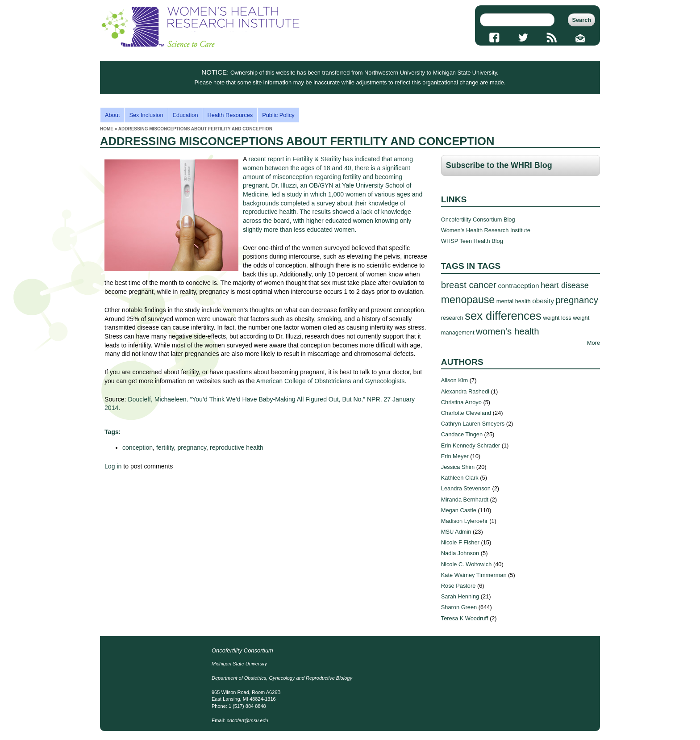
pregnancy (192, 447)
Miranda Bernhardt (465, 500)
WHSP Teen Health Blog (472, 241)
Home (107, 129)
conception (137, 447)
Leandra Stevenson (466, 488)
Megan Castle (459, 510)
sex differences (503, 316)
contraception (518, 286)
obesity (543, 301)
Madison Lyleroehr (465, 521)
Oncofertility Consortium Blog (478, 219)
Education (185, 115)
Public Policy (278, 115)
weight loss (557, 318)
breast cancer (469, 285)
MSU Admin (456, 532)
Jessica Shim (458, 467)
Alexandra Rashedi (465, 391)
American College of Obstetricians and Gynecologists (331, 381)
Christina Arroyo (461, 402)
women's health (508, 331)
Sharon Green (459, 607)
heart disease (565, 285)
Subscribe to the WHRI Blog (499, 165)
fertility (165, 447)
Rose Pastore (458, 586)
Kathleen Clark (460, 478)
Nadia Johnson (460, 553)
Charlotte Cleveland (466, 413)
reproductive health (237, 447)
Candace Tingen (462, 434)
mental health (514, 301)
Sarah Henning (460, 596)
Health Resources (230, 115)
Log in (113, 466)
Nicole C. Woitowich (467, 564)
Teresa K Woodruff (465, 618)
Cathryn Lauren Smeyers (473, 424)
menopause (468, 300)
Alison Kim (454, 380)
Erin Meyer (455, 456)
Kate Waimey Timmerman (474, 575)
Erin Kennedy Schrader (471, 445)
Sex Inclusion (146, 115)
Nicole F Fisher (460, 542)
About (112, 115)
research (452, 318)
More (594, 343)
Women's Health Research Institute (486, 230)
